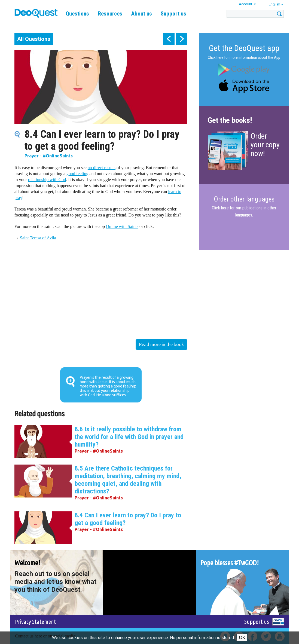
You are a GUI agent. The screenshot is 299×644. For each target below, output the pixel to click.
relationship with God (47, 180)
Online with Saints (122, 226)
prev (169, 39)
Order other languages (244, 199)
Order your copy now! (265, 145)
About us (141, 14)
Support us (173, 14)
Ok (242, 638)
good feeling (77, 174)
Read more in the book (161, 344)
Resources (110, 14)
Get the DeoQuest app (244, 48)
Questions (77, 14)
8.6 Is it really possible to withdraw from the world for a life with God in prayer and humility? (129, 437)
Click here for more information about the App (244, 57)
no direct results (102, 168)
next (182, 39)
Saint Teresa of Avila (38, 238)
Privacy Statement (36, 622)
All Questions (34, 39)
